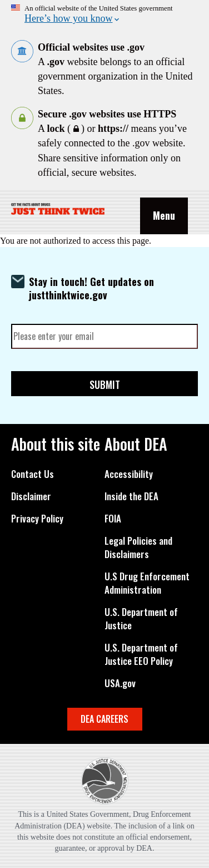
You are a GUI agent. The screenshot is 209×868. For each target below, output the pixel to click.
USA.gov (120, 683)
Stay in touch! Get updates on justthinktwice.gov (91, 288)
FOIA (113, 519)
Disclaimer (31, 496)
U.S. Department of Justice (141, 619)
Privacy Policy (37, 519)
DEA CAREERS (104, 719)
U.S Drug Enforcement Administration (147, 583)
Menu (164, 215)
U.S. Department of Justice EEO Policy (141, 654)
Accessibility (129, 474)
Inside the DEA (131, 496)
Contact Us (33, 474)
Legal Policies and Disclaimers (138, 548)
